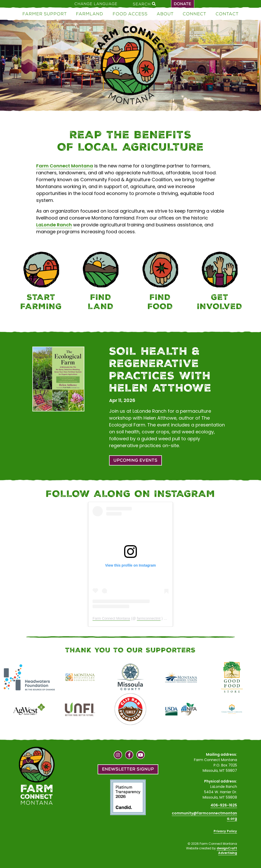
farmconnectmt (149, 618)
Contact (227, 14)
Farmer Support (45, 14)
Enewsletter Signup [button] (128, 769)
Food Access (130, 14)
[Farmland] (101, 282)
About (165, 14)
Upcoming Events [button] (135, 460)
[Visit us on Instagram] (118, 755)
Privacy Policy (225, 831)
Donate (183, 4)
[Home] (130, 66)
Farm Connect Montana (65, 166)
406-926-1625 (224, 805)
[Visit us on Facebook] (129, 755)
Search (144, 4)
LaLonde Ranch (54, 225)
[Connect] (220, 282)
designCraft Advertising (227, 851)
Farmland (90, 14)
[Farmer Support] (41, 282)
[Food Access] (160, 282)
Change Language (96, 4)
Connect (194, 14)
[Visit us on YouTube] (141, 755)
